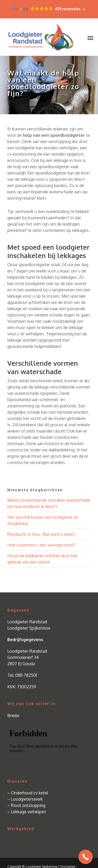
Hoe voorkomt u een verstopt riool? (41, 545)
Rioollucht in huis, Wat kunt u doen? (41, 534)
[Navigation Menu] (90, 38)
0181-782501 (26, 675)
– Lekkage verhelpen (27, 812)
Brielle (13, 716)
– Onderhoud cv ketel (28, 793)
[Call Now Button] (86, 857)
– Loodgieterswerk (25, 799)
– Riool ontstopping (26, 805)
